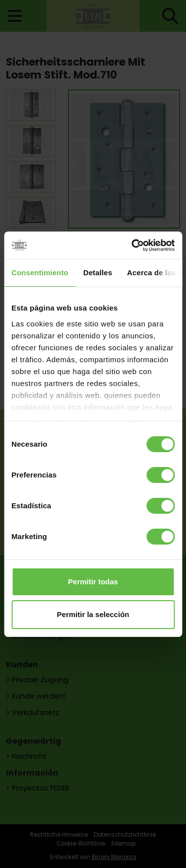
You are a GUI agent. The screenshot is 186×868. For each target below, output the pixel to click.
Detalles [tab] (98, 273)
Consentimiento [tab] (40, 273)
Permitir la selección (93, 614)
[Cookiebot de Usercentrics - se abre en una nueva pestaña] (132, 245)
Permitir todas (93, 582)
